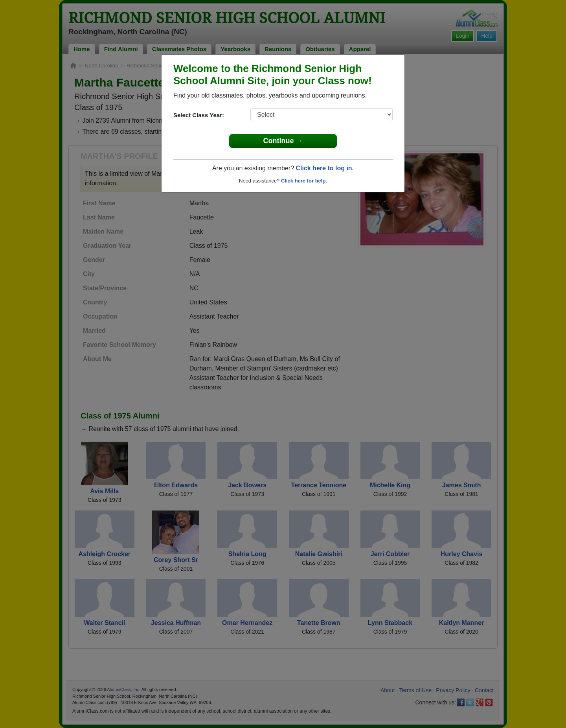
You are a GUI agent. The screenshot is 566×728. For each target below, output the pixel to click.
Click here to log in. (325, 168)
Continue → (283, 141)
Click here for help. (304, 181)
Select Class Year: (199, 115)
